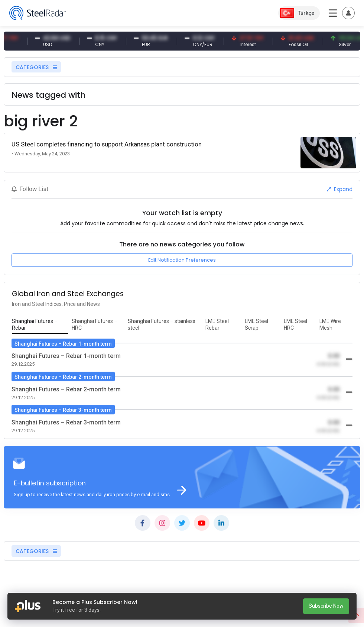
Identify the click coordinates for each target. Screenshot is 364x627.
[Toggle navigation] (348, 13)
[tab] (40, 325)
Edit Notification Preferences (182, 260)
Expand (340, 189)
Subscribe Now (326, 606)
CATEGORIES (36, 67)
